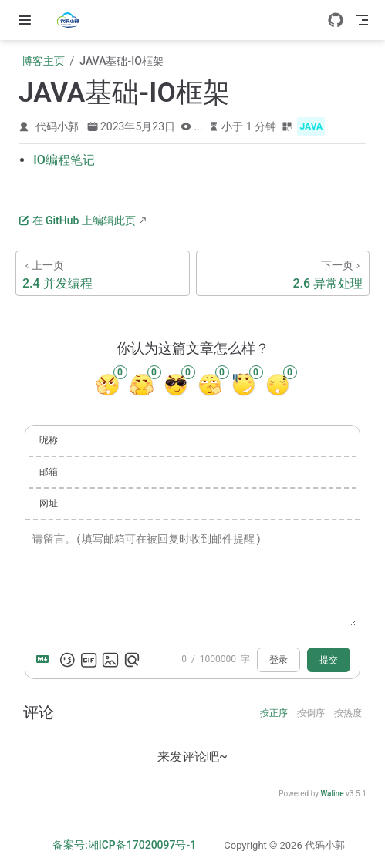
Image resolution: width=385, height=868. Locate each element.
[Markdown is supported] (46, 660)
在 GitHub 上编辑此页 (77, 220)
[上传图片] (110, 660)
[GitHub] (336, 20)
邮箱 (49, 472)
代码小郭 (57, 126)
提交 (329, 660)
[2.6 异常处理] (283, 273)
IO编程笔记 (64, 160)
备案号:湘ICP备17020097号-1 (124, 845)
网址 (49, 503)
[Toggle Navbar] (362, 20)
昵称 (49, 440)
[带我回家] (73, 20)
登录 (279, 660)
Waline (332, 794)
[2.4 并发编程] (103, 273)
